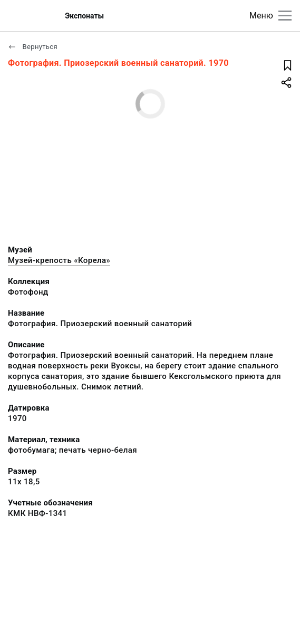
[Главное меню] (285, 16)
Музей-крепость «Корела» (59, 260)
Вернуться (33, 47)
